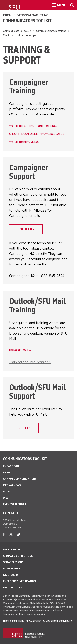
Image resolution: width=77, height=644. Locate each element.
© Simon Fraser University (57, 621)
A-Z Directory (13, 587)
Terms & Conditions (14, 621)
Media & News (12, 485)
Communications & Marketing (26, 15)
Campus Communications (51, 31)
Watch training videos (24, 142)
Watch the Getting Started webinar (33, 126)
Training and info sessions (30, 362)
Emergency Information (19, 581)
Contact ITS (26, 229)
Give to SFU (10, 575)
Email (6, 35)
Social (7, 491)
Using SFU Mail (19, 350)
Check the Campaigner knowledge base (36, 134)
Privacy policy (34, 621)
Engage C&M (11, 466)
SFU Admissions (13, 562)
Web (6, 498)
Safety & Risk (12, 549)
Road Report (12, 568)
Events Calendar (15, 504)
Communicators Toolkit (27, 21)
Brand (7, 472)
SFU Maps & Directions (18, 556)
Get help (24, 428)
